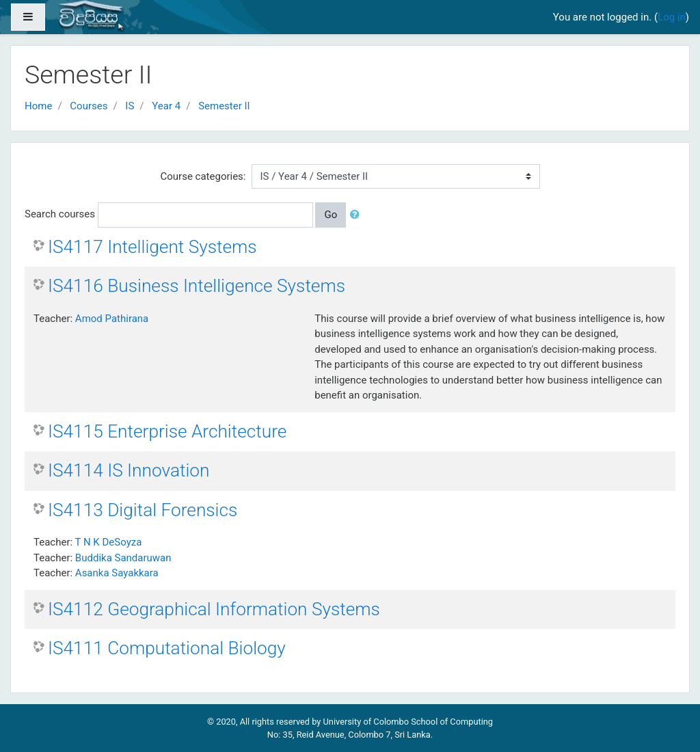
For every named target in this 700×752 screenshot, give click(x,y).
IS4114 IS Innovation (129, 470)
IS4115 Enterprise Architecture (167, 431)
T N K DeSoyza (109, 542)
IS (130, 106)
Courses (89, 106)
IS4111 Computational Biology (167, 648)
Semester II (224, 106)
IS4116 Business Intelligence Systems (197, 286)
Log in (672, 17)
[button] (358, 215)
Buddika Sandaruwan (123, 558)
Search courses (60, 214)
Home (38, 106)
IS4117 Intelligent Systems (152, 247)
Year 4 (166, 106)
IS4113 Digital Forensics (143, 510)
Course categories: (203, 176)
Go (331, 215)
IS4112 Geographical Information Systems (214, 609)
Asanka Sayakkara (117, 573)
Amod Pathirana (112, 319)
